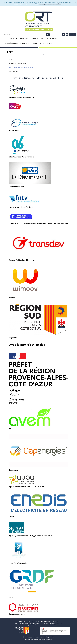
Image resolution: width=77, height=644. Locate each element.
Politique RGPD (49, 637)
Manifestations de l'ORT (49, 39)
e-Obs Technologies (46, 640)
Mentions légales (39, 637)
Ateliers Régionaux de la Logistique (16, 43)
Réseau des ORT (14, 72)
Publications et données (29, 39)
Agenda (35, 43)
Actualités (13, 39)
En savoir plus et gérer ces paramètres (50, 4)
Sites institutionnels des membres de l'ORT (21, 67)
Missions (11, 59)
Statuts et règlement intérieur (18, 63)
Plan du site (29, 637)
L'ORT (5, 39)
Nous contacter (46, 43)
